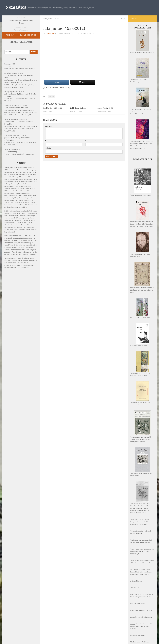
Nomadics (16, 7)
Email (88, 141)
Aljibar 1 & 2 (135, 575)
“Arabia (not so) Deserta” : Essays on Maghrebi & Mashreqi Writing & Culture (142, 278)
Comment (49, 126)
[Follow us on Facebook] (21, 35)
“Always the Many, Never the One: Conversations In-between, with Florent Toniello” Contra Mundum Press (142, 134)
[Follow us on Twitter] (25, 35)
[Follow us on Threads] (35, 35)
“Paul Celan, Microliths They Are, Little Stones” (141, 455)
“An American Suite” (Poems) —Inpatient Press (141, 245)
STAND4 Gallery (10, 85)
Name (48, 141)
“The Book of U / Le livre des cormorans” (140, 394)
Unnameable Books (11, 99)
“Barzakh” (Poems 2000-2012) (140, 308)
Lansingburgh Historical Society (15, 126)
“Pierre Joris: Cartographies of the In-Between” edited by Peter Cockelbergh (142, 538)
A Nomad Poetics (136, 568)
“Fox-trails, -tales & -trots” (140, 335)
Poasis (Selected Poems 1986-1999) (142, 597)
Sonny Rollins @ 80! (105, 108)
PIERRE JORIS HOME (21, 42)
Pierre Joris (50, 34)
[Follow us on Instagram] (28, 35)
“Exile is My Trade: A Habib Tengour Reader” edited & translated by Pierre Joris (140, 509)
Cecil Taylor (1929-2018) (52, 108)
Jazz (45, 19)
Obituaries (53, 19)
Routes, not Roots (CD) (138, 622)
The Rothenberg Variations (139, 629)
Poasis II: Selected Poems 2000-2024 (142, 42)
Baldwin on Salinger (78, 108)
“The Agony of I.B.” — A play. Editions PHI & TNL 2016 (140, 364)
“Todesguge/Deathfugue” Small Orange (140, 70)
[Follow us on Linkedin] (32, 35)
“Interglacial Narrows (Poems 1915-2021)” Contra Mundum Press (142, 101)
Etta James (52, 97)
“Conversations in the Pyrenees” (141, 182)
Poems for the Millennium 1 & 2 (141, 604)
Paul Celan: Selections (138, 590)
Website (48, 148)
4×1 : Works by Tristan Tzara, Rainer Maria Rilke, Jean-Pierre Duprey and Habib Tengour (141, 559)
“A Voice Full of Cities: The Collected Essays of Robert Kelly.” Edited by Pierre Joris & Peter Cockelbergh (142, 214)
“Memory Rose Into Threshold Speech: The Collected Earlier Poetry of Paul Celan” (141, 426)
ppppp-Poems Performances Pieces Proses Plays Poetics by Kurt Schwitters (142, 613)
